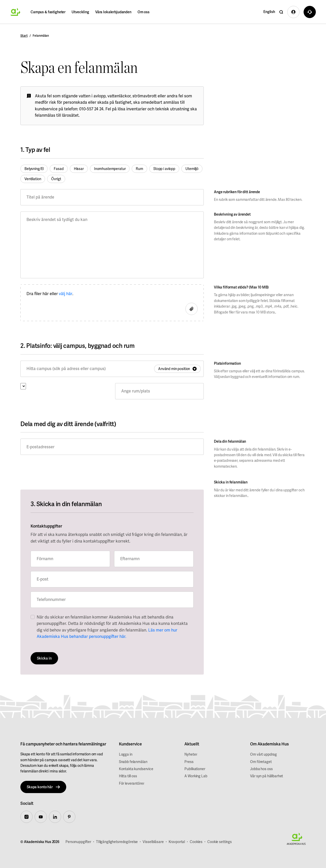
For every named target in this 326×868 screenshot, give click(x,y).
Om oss (144, 12)
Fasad (59, 169)
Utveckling (80, 12)
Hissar (79, 169)
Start (24, 36)
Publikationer (195, 769)
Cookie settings (220, 842)
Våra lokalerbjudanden (113, 12)
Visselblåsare (153, 842)
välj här (66, 294)
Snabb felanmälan (133, 762)
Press (189, 762)
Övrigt (56, 179)
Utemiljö (192, 169)
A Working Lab (196, 776)
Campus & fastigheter (48, 12)
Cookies (196, 842)
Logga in (126, 754)
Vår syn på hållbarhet (267, 776)
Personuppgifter (78, 842)
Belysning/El (34, 169)
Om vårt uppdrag (263, 754)
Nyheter (191, 754)
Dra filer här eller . (50, 294)
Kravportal (177, 842)
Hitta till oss (128, 776)
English (269, 12)
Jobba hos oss (261, 769)
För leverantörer (132, 783)
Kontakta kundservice (136, 769)
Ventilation (33, 179)
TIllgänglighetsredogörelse (117, 842)
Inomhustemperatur (110, 169)
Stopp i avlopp (164, 169)
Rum (139, 169)
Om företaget (261, 762)
